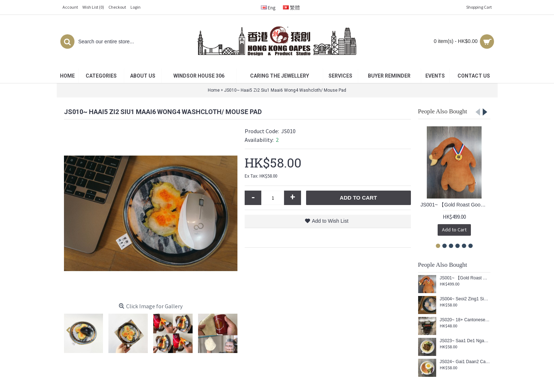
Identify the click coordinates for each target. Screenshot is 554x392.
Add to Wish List (330, 221)
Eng (268, 8)
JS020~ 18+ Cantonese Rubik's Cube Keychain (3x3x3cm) (465, 320)
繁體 (291, 8)
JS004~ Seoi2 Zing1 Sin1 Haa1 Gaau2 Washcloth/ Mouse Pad (465, 299)
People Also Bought (443, 111)
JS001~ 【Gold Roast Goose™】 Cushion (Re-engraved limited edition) (456, 205)
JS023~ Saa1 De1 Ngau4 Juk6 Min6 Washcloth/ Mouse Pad (465, 341)
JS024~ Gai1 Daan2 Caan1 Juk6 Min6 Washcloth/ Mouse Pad (465, 362)
